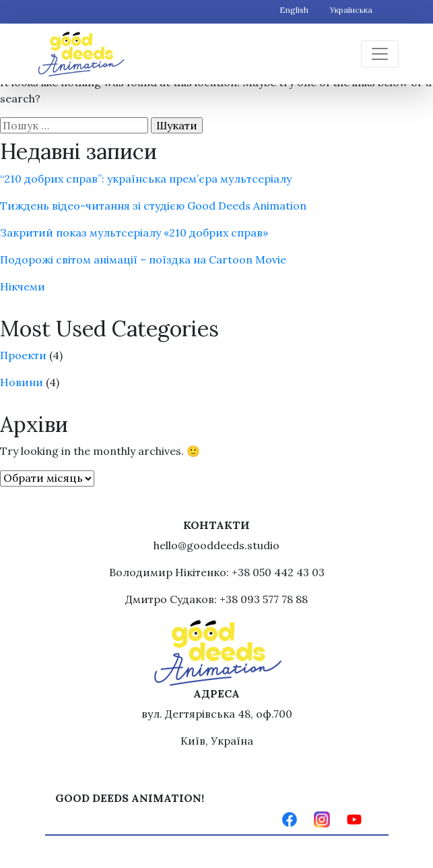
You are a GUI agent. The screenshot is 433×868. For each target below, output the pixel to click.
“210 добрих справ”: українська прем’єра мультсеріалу (146, 179)
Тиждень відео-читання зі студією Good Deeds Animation (153, 206)
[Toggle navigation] (380, 54)
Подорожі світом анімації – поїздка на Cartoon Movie (143, 259)
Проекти (23, 355)
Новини (22, 382)
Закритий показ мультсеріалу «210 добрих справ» (134, 232)
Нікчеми (23, 286)
